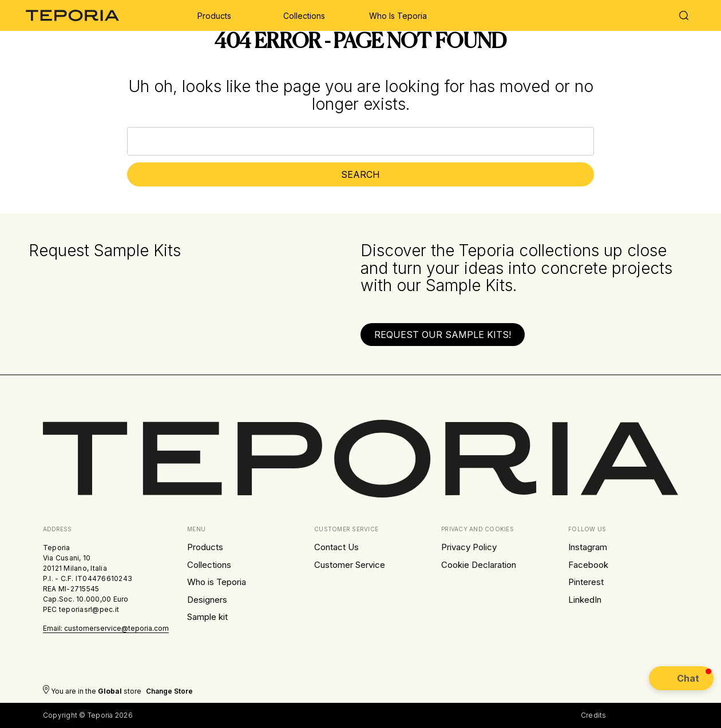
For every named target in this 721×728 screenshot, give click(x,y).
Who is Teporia (217, 582)
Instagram (588, 547)
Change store (169, 691)
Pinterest (586, 582)
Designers (207, 600)
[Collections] (304, 15)
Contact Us (336, 547)
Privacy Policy (469, 547)
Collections (209, 565)
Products (205, 547)
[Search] (684, 17)
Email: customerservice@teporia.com (106, 628)
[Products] (214, 15)
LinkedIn (585, 600)
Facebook (588, 565)
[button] (443, 335)
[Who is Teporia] (398, 15)
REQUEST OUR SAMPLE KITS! (443, 335)
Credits (594, 715)
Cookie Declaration (479, 565)
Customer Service (350, 565)
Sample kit (207, 617)
